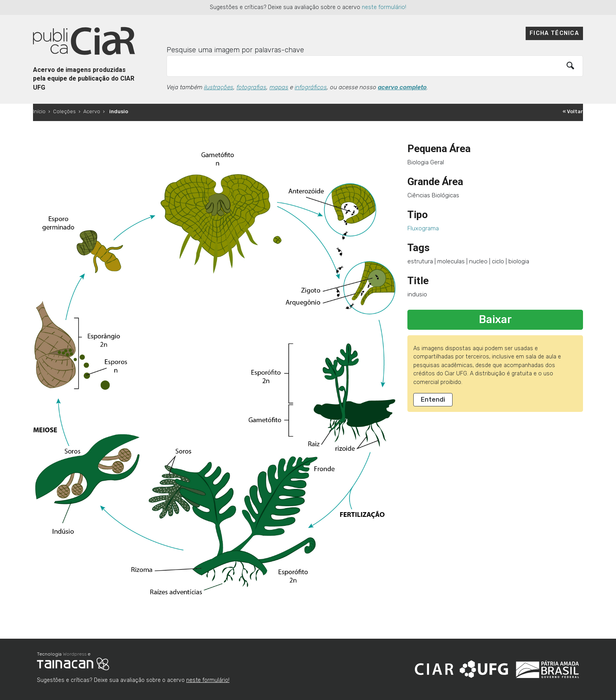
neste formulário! (384, 7)
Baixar (495, 320)
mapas (279, 87)
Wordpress (75, 654)
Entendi (433, 400)
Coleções (64, 111)
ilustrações (219, 87)
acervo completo (402, 87)
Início (39, 111)
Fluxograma (423, 228)
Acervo (92, 111)
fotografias (251, 87)
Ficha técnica (554, 33)
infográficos (311, 87)
